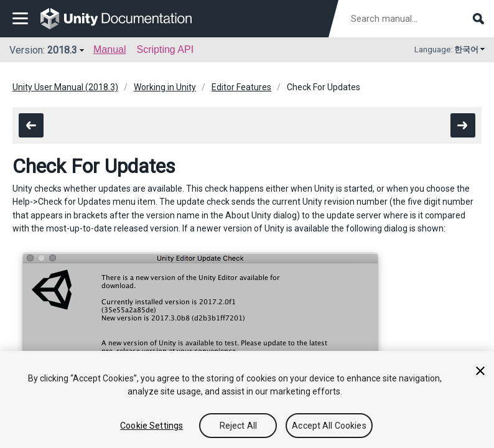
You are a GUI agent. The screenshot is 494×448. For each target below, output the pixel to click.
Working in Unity (165, 87)
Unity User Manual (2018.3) (65, 87)
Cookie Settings (151, 426)
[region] (247, 399)
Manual (110, 49)
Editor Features (241, 87)
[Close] (480, 371)
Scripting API (165, 49)
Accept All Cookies (329, 426)
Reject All (238, 426)
